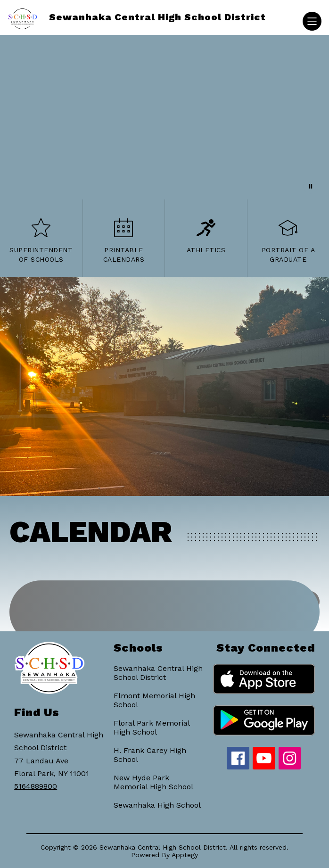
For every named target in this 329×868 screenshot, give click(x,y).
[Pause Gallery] (311, 186)
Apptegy (185, 855)
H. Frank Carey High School (150, 755)
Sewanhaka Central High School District (158, 673)
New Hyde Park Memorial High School (153, 782)
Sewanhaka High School (157, 805)
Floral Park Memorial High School (152, 727)
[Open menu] (312, 21)
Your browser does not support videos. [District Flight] (164, 117)
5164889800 (36, 786)
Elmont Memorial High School (154, 700)
